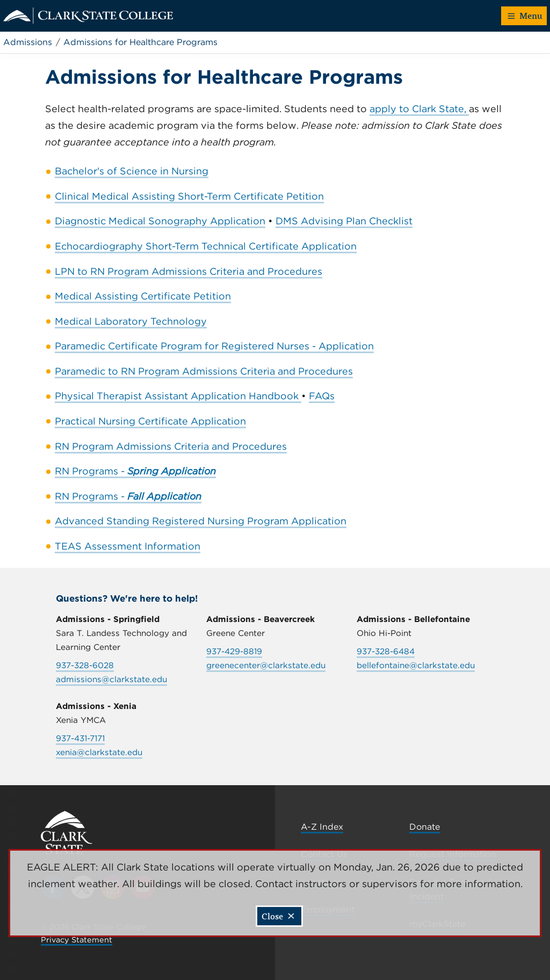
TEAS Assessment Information (128, 546)
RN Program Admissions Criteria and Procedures (171, 446)
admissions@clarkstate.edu (111, 679)
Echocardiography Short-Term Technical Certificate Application (206, 246)
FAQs (322, 396)
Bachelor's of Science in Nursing (132, 171)
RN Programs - (135, 471)
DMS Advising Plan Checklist (344, 221)
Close (278, 916)
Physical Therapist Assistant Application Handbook (178, 396)
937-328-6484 (386, 651)
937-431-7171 (80, 738)
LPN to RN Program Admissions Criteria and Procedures (189, 271)
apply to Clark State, (419, 109)
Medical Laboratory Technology (131, 321)
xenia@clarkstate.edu (99, 752)
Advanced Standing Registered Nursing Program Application (201, 521)
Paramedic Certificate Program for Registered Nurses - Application (214, 346)
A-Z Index (322, 827)
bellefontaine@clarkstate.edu (416, 665)
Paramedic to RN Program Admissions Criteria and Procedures (204, 371)
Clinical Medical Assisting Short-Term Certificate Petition (189, 196)
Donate (425, 827)
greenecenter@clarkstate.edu (266, 665)
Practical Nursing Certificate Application (150, 421)
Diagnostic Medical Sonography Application (160, 221)
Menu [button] (525, 15)
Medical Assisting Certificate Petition (143, 296)
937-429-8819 (234, 651)
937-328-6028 (85, 665)
